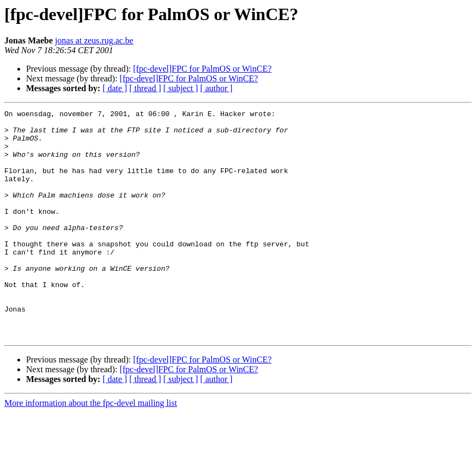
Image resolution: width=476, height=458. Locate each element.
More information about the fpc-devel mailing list (91, 449)
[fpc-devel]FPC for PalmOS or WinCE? (202, 69)
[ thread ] (145, 88)
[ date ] (115, 88)
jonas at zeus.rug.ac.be (94, 40)
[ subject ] (181, 88)
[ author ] (217, 88)
